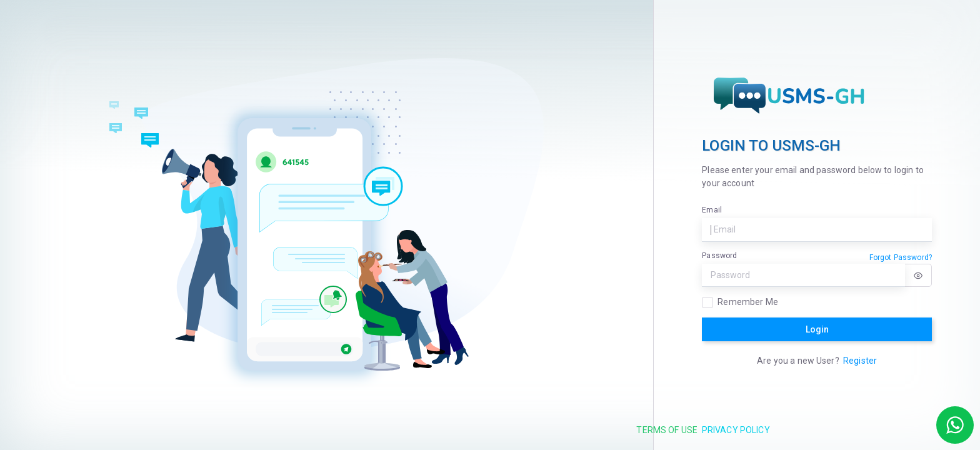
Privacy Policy (736, 430)
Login (817, 329)
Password (719, 256)
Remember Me (748, 302)
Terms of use (667, 430)
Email (712, 210)
